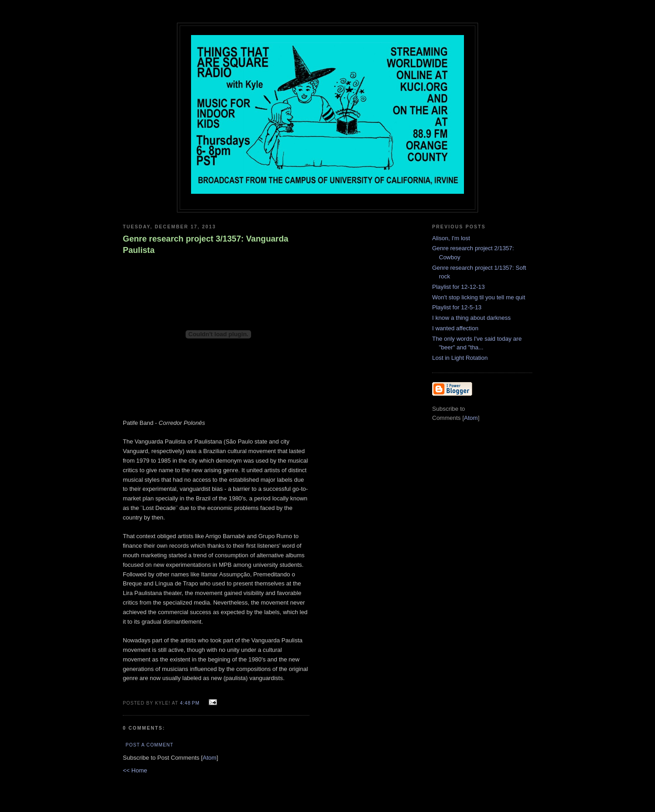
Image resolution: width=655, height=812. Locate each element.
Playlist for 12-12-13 (458, 287)
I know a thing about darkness (471, 318)
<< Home (135, 770)
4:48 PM (191, 703)
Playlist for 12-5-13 (457, 307)
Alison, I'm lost (451, 238)
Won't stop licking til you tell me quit (479, 297)
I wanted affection (455, 328)
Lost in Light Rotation (460, 358)
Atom (210, 758)
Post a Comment (149, 745)
